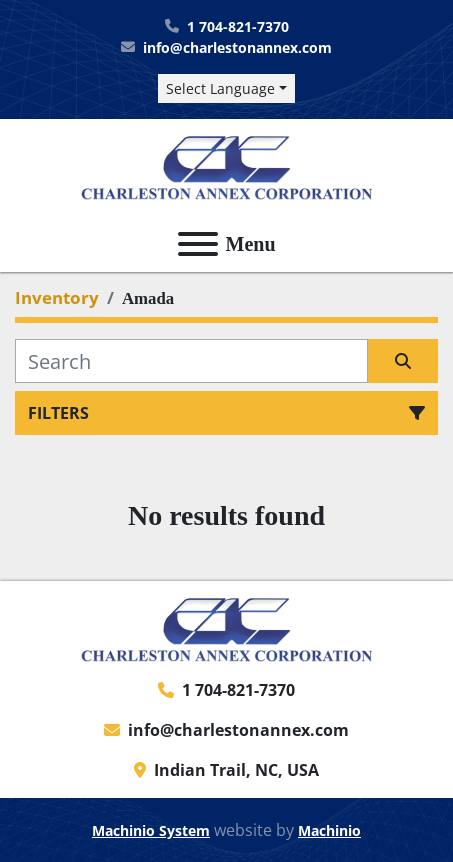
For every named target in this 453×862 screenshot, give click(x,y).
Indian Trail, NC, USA (236, 770)
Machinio (329, 830)
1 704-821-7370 (238, 26)
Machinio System (151, 830)
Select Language (220, 88)
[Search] (191, 361)
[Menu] (198, 244)
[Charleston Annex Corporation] (227, 628)
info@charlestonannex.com (237, 47)
